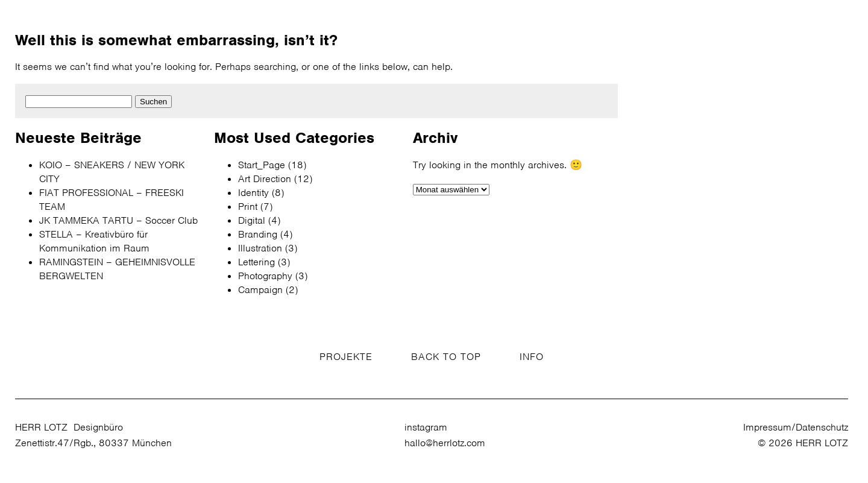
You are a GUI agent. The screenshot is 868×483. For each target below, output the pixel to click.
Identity (253, 193)
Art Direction (265, 179)
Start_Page (262, 165)
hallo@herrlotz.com (445, 443)
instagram (426, 427)
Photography (265, 276)
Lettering (256, 262)
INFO (532, 357)
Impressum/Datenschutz (796, 427)
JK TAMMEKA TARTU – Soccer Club (118, 220)
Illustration (260, 248)
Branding (258, 234)
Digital (252, 220)
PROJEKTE (346, 357)
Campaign (260, 290)
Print (248, 207)
